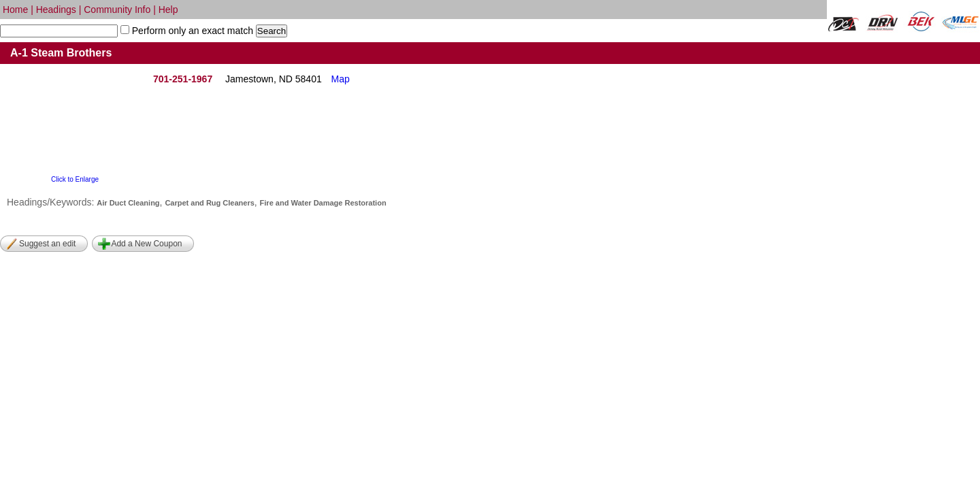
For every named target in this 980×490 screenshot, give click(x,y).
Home (15, 10)
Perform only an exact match (191, 31)
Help (168, 10)
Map (341, 79)
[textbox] (59, 31)
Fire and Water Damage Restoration (323, 203)
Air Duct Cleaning (128, 203)
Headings (56, 10)
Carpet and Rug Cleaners (209, 203)
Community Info (117, 10)
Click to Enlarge (75, 179)
